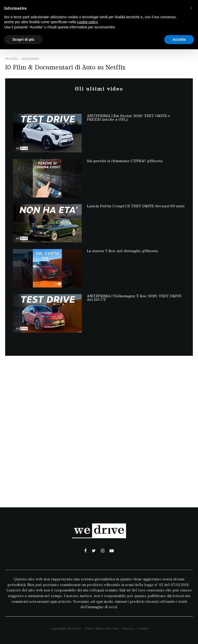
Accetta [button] (179, 39)
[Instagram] (103, 551)
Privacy (128, 628)
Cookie (143, 628)
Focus (11, 59)
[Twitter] (94, 551)
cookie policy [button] (87, 22)
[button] (191, 8)
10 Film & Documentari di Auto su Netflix (65, 67)
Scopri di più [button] (23, 39)
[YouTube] (112, 551)
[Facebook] (85, 551)
